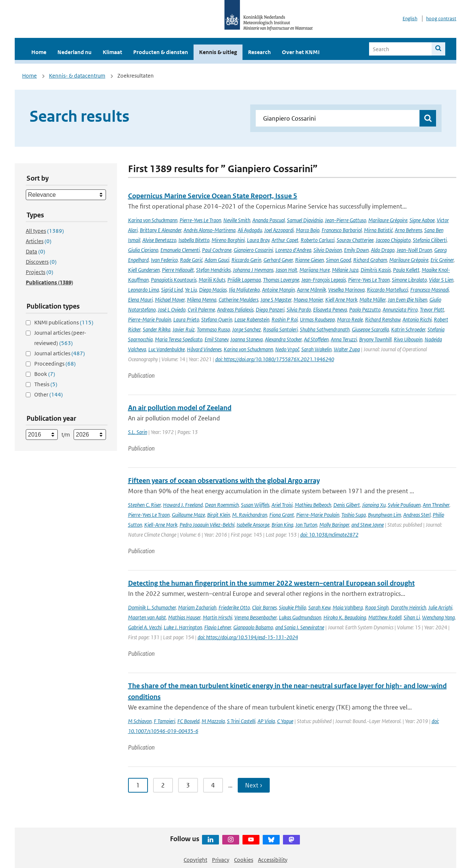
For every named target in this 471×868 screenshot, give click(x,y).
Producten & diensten (161, 52)
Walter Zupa (347, 349)
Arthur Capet (285, 240)
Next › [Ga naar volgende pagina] (254, 785)
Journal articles (60, 353)
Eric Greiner (442, 260)
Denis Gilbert (347, 505)
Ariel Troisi (282, 505)
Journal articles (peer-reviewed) (60, 338)
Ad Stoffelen (316, 339)
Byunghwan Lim (385, 515)
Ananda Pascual (269, 220)
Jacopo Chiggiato (393, 240)
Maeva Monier (308, 300)
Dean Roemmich (222, 505)
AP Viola (266, 721)
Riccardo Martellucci (387, 290)
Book (45, 374)
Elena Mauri (140, 300)
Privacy (221, 860)
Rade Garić (191, 260)
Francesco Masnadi (430, 290)
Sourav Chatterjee (355, 240)
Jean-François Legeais (324, 280)
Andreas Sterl (417, 515)
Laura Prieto (186, 319)
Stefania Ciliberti (430, 240)
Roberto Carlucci (318, 240)
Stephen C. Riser (144, 505)
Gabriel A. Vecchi (145, 627)
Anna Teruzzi (344, 339)
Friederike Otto (234, 607)
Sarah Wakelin (316, 349)
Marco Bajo (308, 230)
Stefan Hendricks (213, 270)
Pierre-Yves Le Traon (200, 220)
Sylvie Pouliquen (404, 505)
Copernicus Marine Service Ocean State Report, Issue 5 (213, 196)
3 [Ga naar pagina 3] (188, 785)
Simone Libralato (409, 280)
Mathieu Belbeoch (313, 505)
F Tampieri (164, 721)
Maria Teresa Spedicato (179, 339)
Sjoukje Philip (293, 607)
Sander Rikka (157, 329)
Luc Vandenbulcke (167, 349)
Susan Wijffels (255, 505)
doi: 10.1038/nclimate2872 (329, 535)
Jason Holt (286, 270)
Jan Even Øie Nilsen (408, 300)
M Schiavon (140, 721)
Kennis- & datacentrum (77, 76)
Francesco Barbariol (342, 230)
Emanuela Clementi (180, 250)
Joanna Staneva (247, 339)
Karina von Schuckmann (153, 220)
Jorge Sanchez (247, 329)
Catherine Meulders (238, 300)
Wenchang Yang (438, 617)
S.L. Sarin (138, 432)
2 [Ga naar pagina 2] (163, 785)
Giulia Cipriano (143, 250)
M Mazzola (213, 721)
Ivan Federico (164, 260)
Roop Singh (377, 607)
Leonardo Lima (144, 290)
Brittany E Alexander (161, 230)
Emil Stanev (216, 339)
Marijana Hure (315, 270)
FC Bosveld (188, 721)
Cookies (244, 860)
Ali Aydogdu (250, 230)
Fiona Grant (282, 515)
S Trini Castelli (241, 721)
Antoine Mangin (278, 290)
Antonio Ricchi (417, 319)
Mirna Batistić (378, 230)
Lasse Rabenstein (252, 319)
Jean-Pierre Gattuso (346, 220)
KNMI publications (64, 322)
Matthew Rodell (385, 617)
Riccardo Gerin (246, 260)
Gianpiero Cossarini (253, 250)
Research (259, 52)
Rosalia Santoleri (280, 329)
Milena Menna (202, 300)
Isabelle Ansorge (253, 525)
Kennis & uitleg (218, 52)
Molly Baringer (334, 525)
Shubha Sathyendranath (325, 329)
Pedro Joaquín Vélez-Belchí (207, 525)
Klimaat (112, 52)
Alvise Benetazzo (159, 240)
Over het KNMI (301, 52)
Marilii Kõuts (212, 280)
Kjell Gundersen (144, 270)
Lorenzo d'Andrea (293, 250)
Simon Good (339, 260)
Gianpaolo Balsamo (253, 627)
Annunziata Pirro (400, 310)
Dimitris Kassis (376, 270)
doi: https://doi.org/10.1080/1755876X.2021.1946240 (275, 359)
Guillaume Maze (188, 515)
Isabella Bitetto (194, 240)
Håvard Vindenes (204, 349)
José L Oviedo (172, 310)
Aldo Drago (383, 250)
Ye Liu (191, 290)
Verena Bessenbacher (256, 617)
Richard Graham (370, 260)
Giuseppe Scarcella (370, 329)
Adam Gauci (217, 260)
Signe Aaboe (422, 220)
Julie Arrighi (440, 607)
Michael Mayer (170, 300)
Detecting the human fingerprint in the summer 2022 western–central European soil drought (271, 583)
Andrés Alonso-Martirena (210, 230)
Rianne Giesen (309, 260)
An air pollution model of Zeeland (180, 408)
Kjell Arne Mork (341, 300)
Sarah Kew (319, 607)
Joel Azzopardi (279, 230)
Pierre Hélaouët (178, 270)
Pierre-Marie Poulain (150, 319)
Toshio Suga (354, 515)
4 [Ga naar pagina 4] (213, 785)
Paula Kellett (406, 270)
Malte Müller (373, 300)
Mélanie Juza (345, 270)
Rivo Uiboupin (408, 339)
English (410, 19)
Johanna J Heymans (253, 270)
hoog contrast (441, 19)
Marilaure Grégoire (388, 220)
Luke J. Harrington (183, 627)
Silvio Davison (328, 250)
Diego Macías (213, 290)
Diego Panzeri (270, 310)
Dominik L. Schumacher (152, 607)
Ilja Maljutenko (244, 290)
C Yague (285, 721)
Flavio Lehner (218, 627)
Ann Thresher (436, 505)
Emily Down (356, 250)
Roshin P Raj (285, 319)
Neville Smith (237, 220)
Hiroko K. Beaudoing (345, 617)
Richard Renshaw (383, 319)
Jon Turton (306, 525)
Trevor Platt (432, 310)
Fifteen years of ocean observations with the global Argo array (224, 481)
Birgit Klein (219, 515)
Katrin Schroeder (408, 329)
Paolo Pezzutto (365, 310)
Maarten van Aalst (147, 617)
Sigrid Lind (172, 290)
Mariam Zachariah (197, 607)
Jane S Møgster (276, 300)
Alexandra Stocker (283, 339)
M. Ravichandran (250, 515)
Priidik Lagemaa (244, 280)
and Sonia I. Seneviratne (300, 627)
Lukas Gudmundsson (300, 617)
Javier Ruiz (184, 329)
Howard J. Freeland (183, 505)
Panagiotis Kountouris (174, 280)
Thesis (46, 384)
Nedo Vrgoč (287, 349)
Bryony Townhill (375, 339)
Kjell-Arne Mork (161, 525)
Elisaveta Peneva (330, 310)
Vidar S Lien (441, 280)
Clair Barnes (264, 607)
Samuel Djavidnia (305, 220)
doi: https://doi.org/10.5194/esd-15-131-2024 (248, 637)
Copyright (195, 860)
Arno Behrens (408, 230)
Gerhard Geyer (278, 260)
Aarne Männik (311, 290)
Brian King (282, 525)
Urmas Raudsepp (317, 319)
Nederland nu (75, 52)
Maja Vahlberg (348, 607)
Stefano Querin (217, 319)
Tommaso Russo (213, 329)
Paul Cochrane (217, 250)
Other (49, 394)
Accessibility (273, 860)
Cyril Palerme (201, 310)
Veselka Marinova (346, 290)
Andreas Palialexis (235, 310)
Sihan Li (412, 617)
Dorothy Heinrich (408, 607)
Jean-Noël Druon (414, 250)
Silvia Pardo (299, 310)
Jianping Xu (374, 505)
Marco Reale (350, 319)
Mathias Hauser (184, 617)
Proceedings (55, 364)
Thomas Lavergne (281, 280)
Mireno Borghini (228, 240)
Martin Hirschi (217, 617)
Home (39, 52)
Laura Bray (258, 240)
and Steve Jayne (368, 525)
